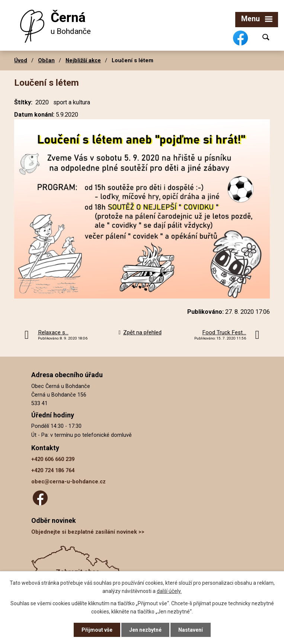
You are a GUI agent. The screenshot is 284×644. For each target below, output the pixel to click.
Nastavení (191, 630)
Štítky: (23, 102)
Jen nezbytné (145, 630)
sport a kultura (72, 102)
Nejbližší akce (83, 60)
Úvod (21, 60)
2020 (42, 102)
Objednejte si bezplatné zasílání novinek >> (88, 532)
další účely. (169, 591)
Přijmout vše (97, 630)
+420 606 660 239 (53, 459)
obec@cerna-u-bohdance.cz (68, 482)
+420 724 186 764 (53, 471)
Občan (46, 60)
